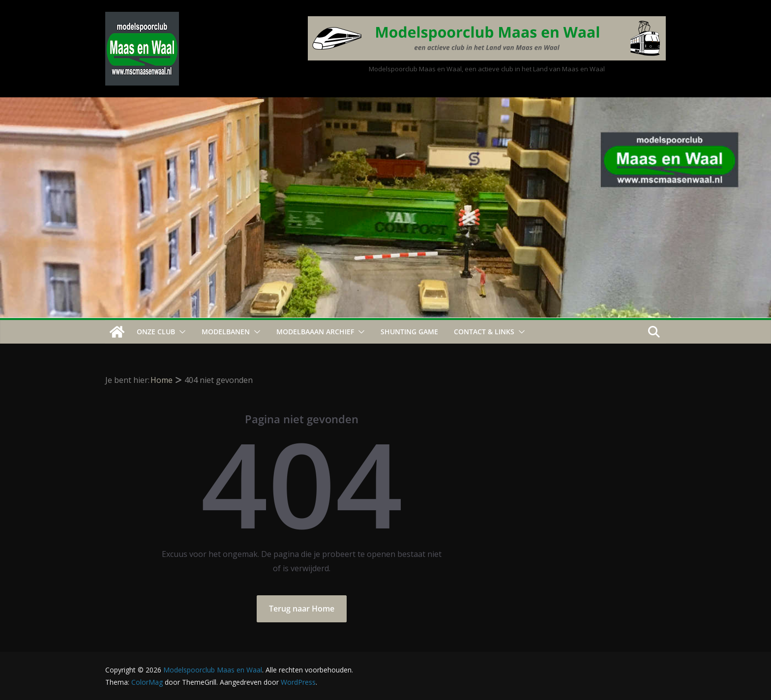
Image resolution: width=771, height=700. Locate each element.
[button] (180, 332)
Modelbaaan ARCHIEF (315, 332)
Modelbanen (226, 332)
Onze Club (156, 332)
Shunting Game (409, 332)
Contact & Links (484, 332)
